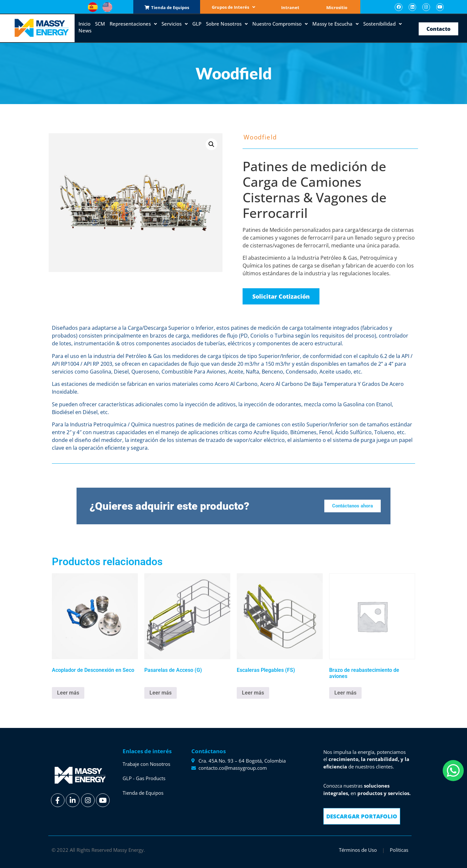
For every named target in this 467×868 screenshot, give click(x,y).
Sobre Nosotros (227, 24)
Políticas (399, 850)
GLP (197, 24)
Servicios (175, 24)
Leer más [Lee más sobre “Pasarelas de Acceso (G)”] (161, 693)
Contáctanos (209, 751)
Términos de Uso (358, 850)
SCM (100, 24)
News (85, 30)
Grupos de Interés (233, 7)
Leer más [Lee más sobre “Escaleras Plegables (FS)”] (253, 693)
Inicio (84, 24)
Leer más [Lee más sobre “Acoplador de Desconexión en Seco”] (68, 693)
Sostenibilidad (383, 24)
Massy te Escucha (335, 24)
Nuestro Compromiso (280, 24)
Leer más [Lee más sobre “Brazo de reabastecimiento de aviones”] (345, 693)
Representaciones (133, 24)
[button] (211, 144)
